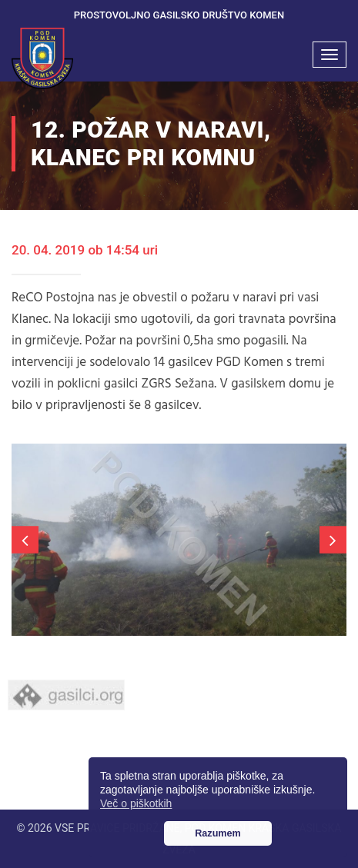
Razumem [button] (218, 833)
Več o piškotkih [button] (136, 803)
